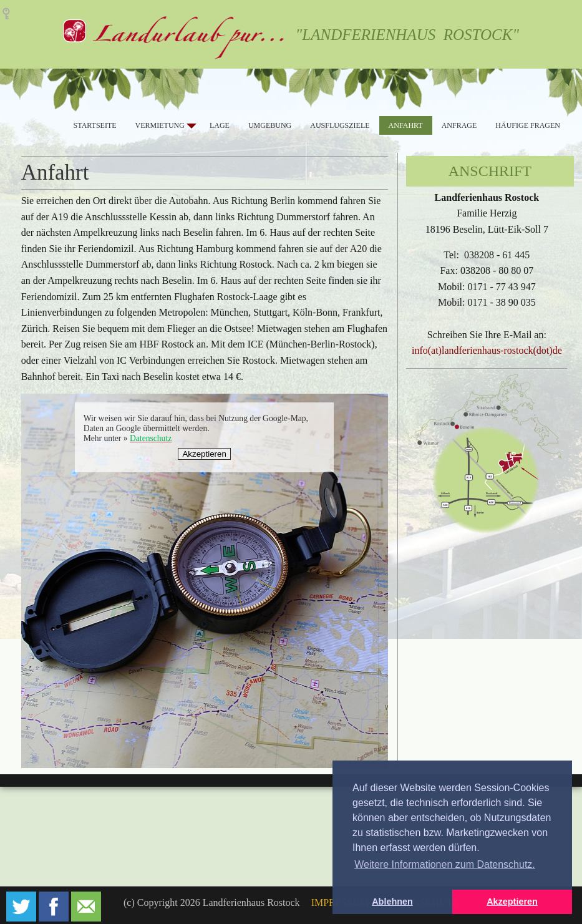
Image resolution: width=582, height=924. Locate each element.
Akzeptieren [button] (512, 902)
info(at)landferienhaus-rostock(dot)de (487, 350)
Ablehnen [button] (392, 902)
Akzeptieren (204, 454)
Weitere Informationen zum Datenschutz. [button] (445, 864)
